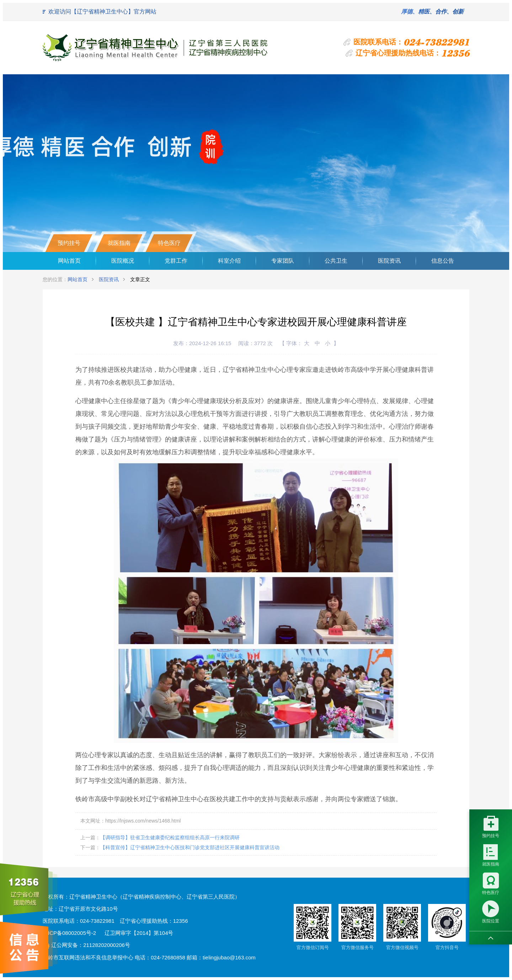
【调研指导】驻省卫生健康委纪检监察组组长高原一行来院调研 (170, 837)
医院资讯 (389, 261)
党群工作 (176, 261)
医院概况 (123, 261)
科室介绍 (229, 261)
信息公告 (443, 261)
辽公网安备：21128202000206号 (86, 945)
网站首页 (69, 261)
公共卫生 (336, 261)
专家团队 (283, 261)
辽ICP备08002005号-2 (69, 933)
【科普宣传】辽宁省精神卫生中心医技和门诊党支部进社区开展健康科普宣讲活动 (190, 847)
